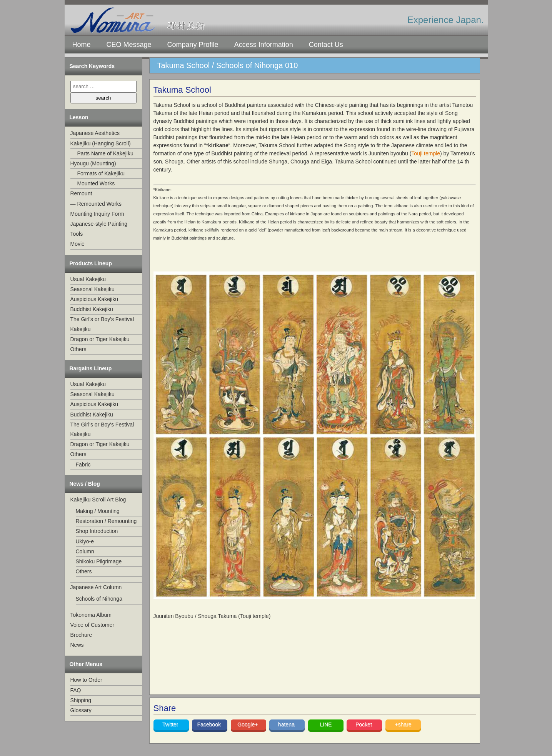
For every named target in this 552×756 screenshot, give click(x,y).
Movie (78, 244)
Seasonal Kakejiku (93, 289)
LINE (326, 724)
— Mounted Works (93, 183)
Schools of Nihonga (99, 599)
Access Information (264, 45)
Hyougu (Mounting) (93, 163)
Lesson (79, 117)
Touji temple (426, 153)
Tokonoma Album (91, 615)
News (77, 645)
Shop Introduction (97, 531)
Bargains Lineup (91, 368)
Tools (77, 234)
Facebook (209, 724)
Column (85, 551)
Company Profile (193, 45)
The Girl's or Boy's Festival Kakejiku (102, 324)
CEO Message (129, 45)
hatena (287, 724)
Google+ (248, 724)
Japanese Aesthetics (95, 133)
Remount (81, 193)
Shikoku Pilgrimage (99, 561)
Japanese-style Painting (99, 224)
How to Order (86, 680)
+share (403, 724)
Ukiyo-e (85, 541)
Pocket (364, 724)
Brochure (81, 635)
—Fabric (81, 465)
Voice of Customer (92, 625)
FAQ (76, 690)
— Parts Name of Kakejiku (102, 153)
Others (78, 349)
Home (82, 45)
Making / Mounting (98, 511)
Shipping (81, 700)
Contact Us (326, 45)
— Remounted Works (96, 204)
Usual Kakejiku (88, 279)
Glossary (81, 710)
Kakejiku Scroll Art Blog (98, 500)
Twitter (171, 724)
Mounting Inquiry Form (97, 214)
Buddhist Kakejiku (92, 309)
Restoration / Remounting (106, 521)
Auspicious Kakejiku (94, 299)
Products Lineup (91, 263)
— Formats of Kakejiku (98, 173)
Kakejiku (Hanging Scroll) (101, 143)
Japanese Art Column (96, 587)
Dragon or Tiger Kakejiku (100, 339)
